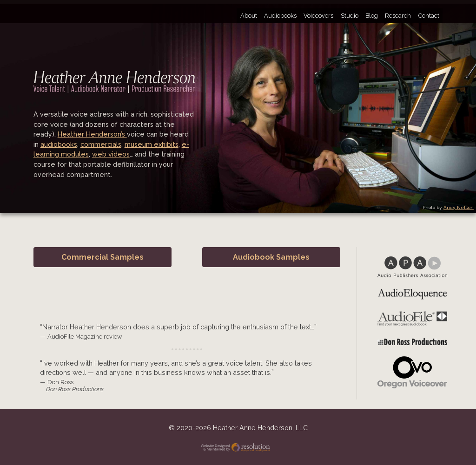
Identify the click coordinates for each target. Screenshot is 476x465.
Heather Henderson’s (92, 134)
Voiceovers (318, 16)
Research (398, 16)
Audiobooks (280, 16)
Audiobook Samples (271, 257)
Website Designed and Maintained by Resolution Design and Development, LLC (238, 449)
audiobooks (59, 144)
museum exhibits (152, 144)
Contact (429, 16)
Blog (372, 16)
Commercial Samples (102, 257)
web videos (111, 154)
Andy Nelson (459, 207)
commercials (101, 144)
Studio (350, 16)
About (249, 16)
